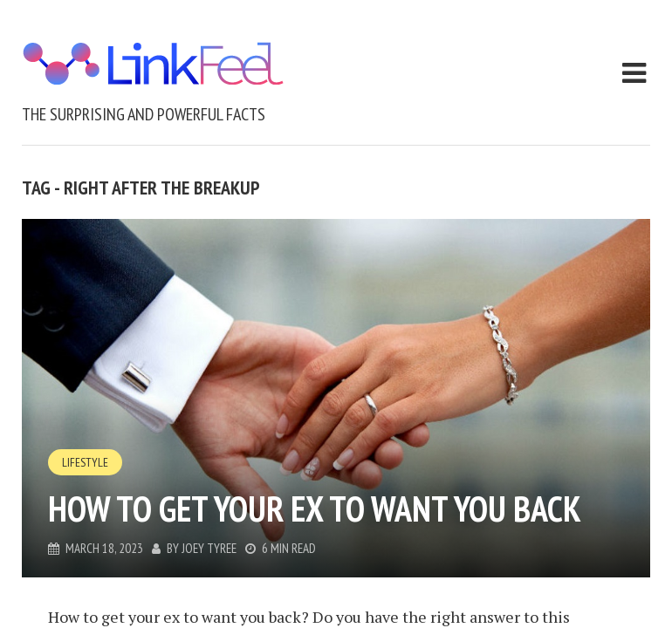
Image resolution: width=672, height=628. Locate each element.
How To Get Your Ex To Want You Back (315, 509)
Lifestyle (85, 462)
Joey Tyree (209, 548)
